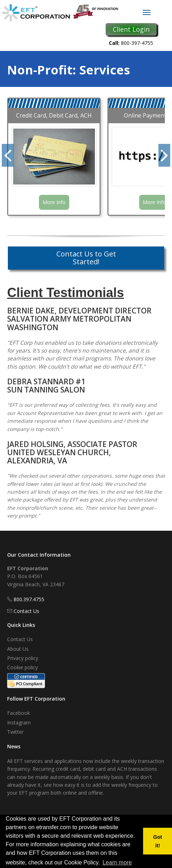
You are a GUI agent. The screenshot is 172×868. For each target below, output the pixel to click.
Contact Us (26, 611)
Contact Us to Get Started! (86, 258)
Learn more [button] (117, 862)
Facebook (19, 713)
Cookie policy (22, 667)
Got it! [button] (158, 841)
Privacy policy (23, 658)
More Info (54, 202)
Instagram (19, 723)
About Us (18, 649)
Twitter (15, 732)
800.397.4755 (29, 599)
